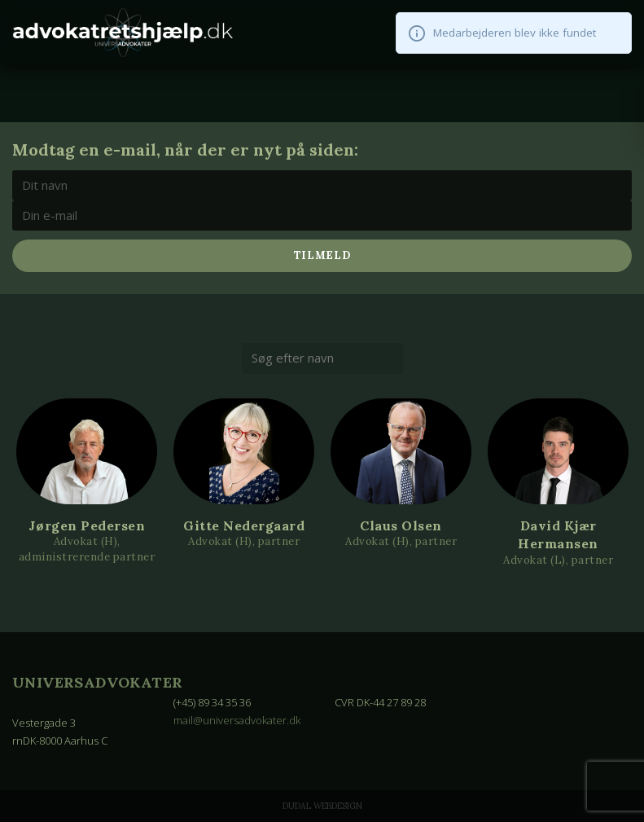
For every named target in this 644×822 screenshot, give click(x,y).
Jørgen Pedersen (87, 525)
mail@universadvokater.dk (237, 720)
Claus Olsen (401, 525)
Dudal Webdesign (322, 806)
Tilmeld (322, 255)
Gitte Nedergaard (244, 525)
